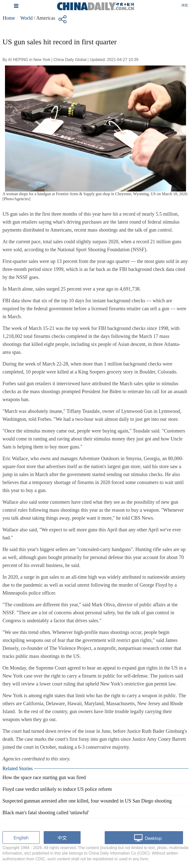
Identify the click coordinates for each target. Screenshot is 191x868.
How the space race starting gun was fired (44, 777)
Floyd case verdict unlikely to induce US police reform (57, 789)
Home (9, 18)
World (26, 18)
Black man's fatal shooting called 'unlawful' (46, 812)
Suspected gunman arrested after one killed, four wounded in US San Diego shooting (87, 801)
